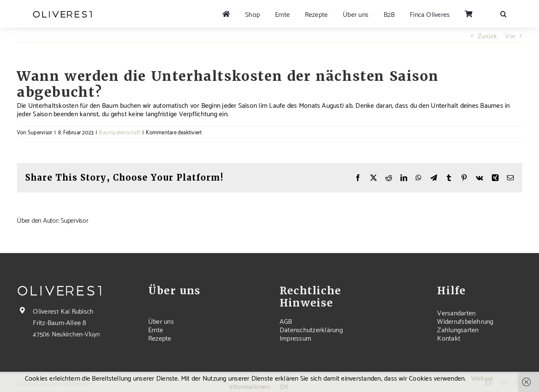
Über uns (161, 321)
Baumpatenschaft (120, 132)
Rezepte (160, 337)
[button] (503, 14)
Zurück (487, 35)
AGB (286, 321)
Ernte (156, 329)
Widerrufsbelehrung (465, 321)
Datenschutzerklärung (311, 329)
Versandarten (456, 312)
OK (284, 386)
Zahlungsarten (458, 329)
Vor (510, 35)
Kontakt (449, 337)
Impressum (295, 337)
